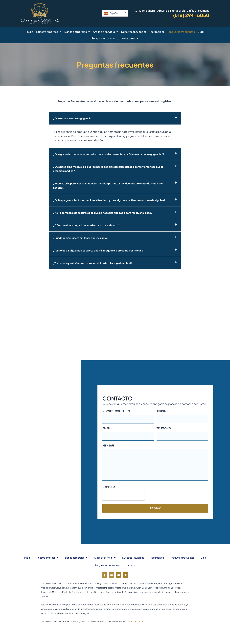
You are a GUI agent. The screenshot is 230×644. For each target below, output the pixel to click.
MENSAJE (108, 445)
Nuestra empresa (49, 32)
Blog (201, 32)
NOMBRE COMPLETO (117, 411)
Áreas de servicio (106, 32)
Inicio (30, 32)
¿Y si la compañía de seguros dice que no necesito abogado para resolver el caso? (105, 213)
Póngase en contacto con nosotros (115, 38)
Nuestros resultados (134, 32)
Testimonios (157, 32)
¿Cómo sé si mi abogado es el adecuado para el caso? (87, 225)
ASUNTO (162, 411)
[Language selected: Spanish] (115, 13)
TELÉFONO (164, 428)
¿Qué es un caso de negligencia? (74, 118)
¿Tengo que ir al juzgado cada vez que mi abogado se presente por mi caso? (101, 250)
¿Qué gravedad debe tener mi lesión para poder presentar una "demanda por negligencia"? (111, 154)
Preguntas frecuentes (181, 32)
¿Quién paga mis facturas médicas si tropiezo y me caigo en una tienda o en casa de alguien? (111, 200)
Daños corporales (77, 32)
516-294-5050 (136, 621)
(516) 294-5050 (191, 15)
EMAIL (107, 428)
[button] (115, 118)
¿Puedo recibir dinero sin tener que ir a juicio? (82, 238)
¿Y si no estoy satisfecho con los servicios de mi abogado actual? (94, 263)
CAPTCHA (109, 487)
